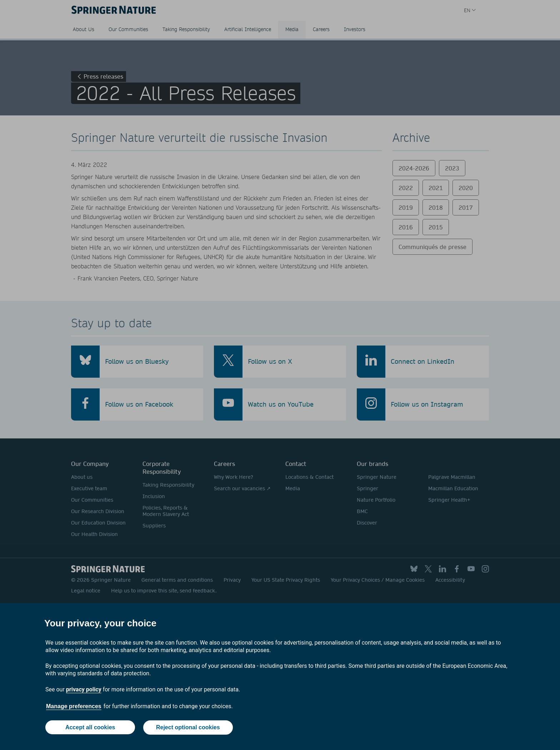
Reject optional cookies (188, 728)
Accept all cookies (90, 728)
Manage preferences (74, 707)
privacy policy (84, 690)
